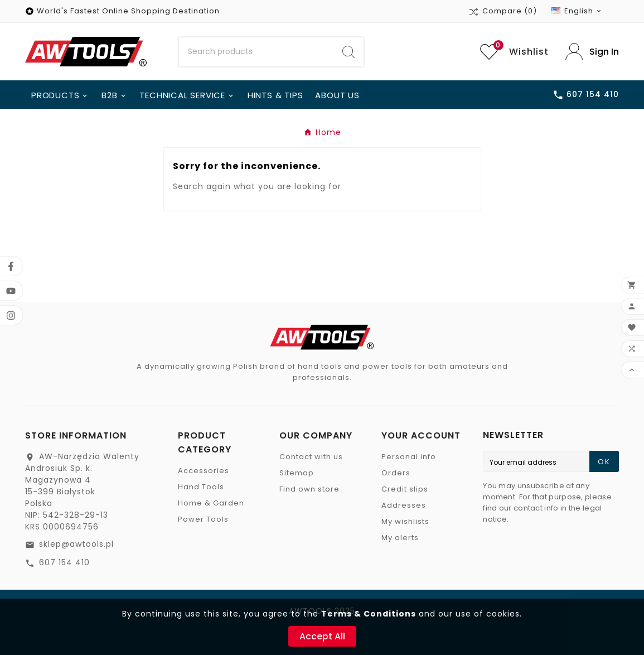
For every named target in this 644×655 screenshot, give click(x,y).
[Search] (256, 52)
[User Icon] (592, 52)
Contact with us (311, 457)
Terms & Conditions (369, 614)
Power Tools (203, 519)
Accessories (204, 471)
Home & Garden (211, 503)
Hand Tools (201, 487)
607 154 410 (64, 562)
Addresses (404, 505)
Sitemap (297, 473)
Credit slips (405, 489)
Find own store (309, 489)
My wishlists (405, 521)
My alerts (400, 538)
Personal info (409, 457)
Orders (396, 473)
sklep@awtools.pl (76, 544)
